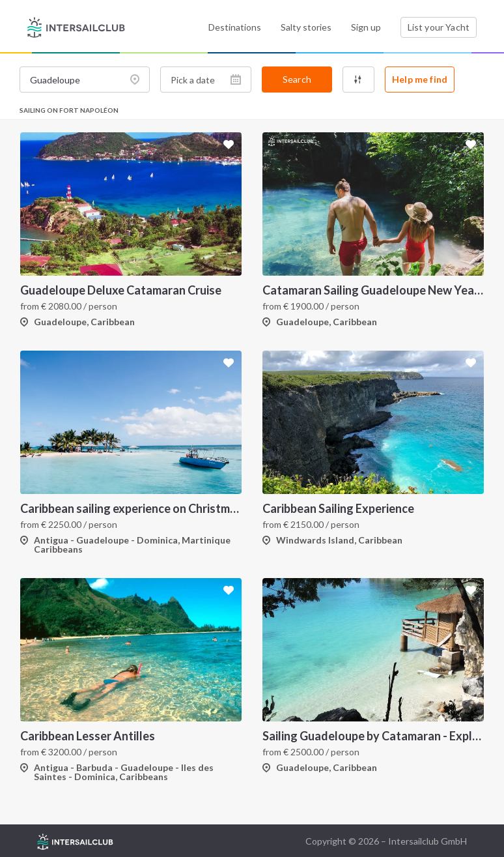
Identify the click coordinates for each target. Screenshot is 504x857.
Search (297, 79)
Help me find (420, 79)
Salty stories (306, 27)
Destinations (235, 27)
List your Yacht (439, 27)
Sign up (366, 27)
